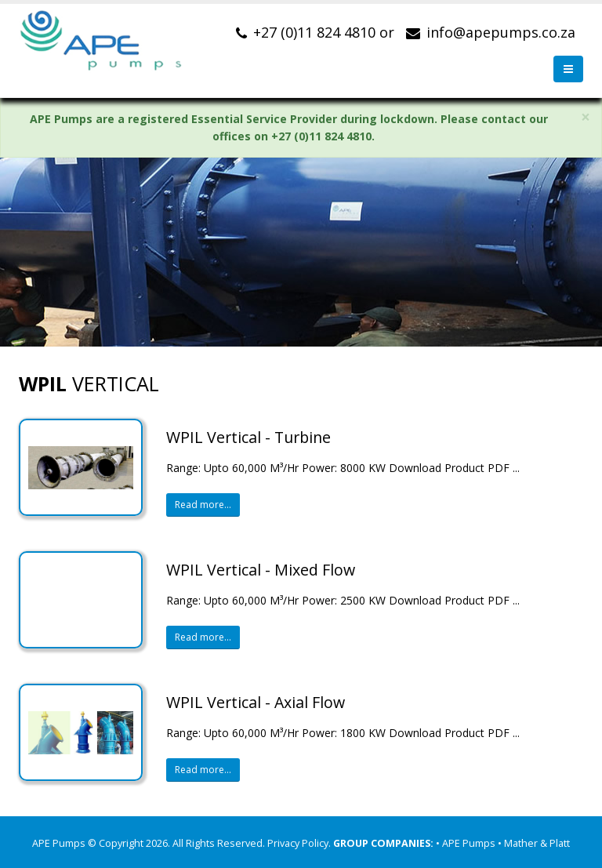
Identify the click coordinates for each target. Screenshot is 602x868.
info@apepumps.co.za (501, 32)
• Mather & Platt (534, 843)
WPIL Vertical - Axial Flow (256, 702)
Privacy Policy (298, 843)
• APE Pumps (467, 843)
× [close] (586, 117)
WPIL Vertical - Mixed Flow (261, 570)
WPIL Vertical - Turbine (248, 437)
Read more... (203, 505)
